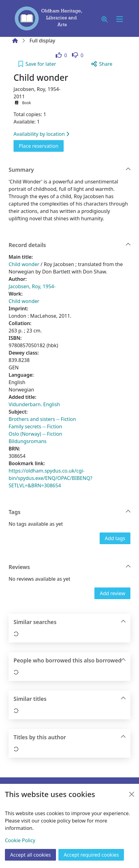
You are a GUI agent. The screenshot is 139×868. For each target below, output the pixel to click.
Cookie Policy (20, 840)
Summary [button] (70, 170)
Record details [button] (70, 245)
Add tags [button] (115, 538)
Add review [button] (112, 593)
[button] (105, 20)
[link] (61, 55)
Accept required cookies (91, 855)
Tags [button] (70, 512)
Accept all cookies (30, 855)
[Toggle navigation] (120, 19)
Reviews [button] (70, 567)
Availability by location (41, 134)
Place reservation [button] (41, 146)
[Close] (132, 794)
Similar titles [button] (70, 699)
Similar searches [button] (70, 622)
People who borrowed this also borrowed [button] (70, 660)
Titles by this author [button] (70, 737)
